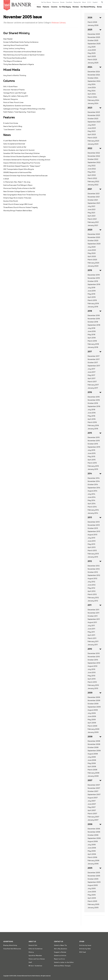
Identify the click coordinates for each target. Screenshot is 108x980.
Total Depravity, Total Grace (19, 112)
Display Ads (77, 2)
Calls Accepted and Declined (14, 144)
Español (95, 2)
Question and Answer (17, 106)
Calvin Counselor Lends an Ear (15, 147)
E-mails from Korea (11, 123)
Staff (30, 962)
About (84, 2)
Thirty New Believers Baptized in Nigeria (19, 64)
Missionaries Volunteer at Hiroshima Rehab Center (22, 52)
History (31, 952)
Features (46, 7)
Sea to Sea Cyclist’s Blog (13, 126)
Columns (54, 7)
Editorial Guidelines (36, 949)
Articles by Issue (85, 945)
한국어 (89, 2)
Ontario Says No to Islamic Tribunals (17, 198)
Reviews (76, 7)
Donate (62, 2)
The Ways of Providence (13, 61)
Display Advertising (10, 945)
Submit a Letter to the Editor (64, 962)
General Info (33, 945)
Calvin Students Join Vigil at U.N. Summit (19, 150)
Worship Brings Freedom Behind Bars (18, 211)
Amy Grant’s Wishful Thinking (15, 75)
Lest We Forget (15, 93)
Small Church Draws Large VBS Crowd (18, 204)
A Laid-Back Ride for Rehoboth (15, 141)
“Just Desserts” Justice (12, 130)
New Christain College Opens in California (19, 192)
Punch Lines (13, 102)
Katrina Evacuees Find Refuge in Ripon (18, 185)
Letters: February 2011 (16, 96)
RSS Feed (83, 952)
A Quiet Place (10, 87)
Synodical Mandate (35, 956)
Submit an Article (60, 956)
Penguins (11, 99)
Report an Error (60, 959)
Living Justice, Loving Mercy (14, 48)
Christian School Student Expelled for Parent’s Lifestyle (24, 157)
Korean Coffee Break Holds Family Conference (21, 42)
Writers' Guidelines (35, 966)
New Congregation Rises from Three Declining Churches (25, 195)
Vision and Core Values (37, 959)
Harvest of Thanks (14, 90)
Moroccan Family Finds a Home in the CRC (19, 188)
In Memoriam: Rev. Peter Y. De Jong (17, 182)
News (39, 7)
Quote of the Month (11, 201)
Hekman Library (59, 23)
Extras (99, 7)
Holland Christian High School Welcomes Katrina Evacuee (25, 176)
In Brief (6, 179)
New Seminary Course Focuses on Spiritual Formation (24, 55)
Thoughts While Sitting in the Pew (24, 109)
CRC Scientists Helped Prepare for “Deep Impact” (22, 166)
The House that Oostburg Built (15, 58)
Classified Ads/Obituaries (12, 949)
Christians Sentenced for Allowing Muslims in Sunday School (27, 160)
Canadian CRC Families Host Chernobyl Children (22, 153)
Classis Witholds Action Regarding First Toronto (22, 163)
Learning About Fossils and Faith (16, 45)
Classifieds (69, 2)
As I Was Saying (65, 7)
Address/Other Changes (62, 966)
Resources (56, 2)
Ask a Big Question (61, 949)
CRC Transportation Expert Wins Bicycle (19, 169)
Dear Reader (8, 39)
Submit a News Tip (60, 945)
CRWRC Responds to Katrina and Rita (17, 172)
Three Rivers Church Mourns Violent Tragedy (20, 207)
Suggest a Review (60, 952)
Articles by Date (85, 949)
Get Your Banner (46, 2)
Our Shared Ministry (88, 7)
